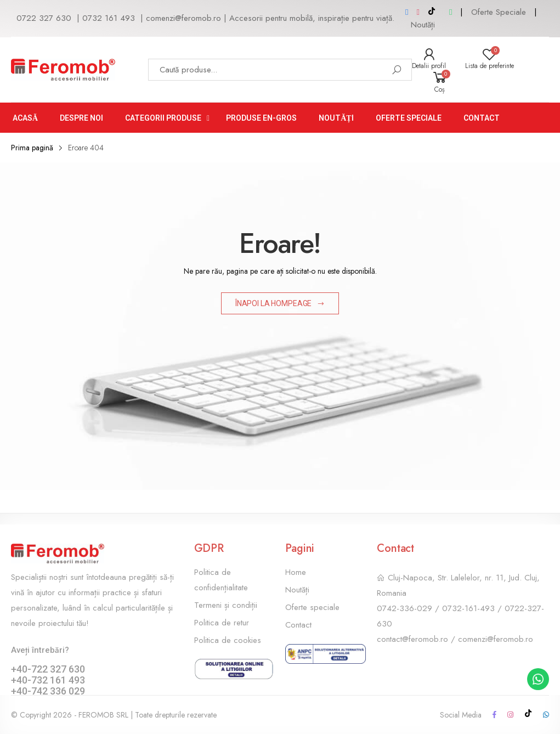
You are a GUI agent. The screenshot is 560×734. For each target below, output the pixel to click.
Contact (298, 625)
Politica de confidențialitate (221, 580)
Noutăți (423, 25)
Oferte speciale (312, 607)
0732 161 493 (109, 18)
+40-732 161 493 (48, 680)
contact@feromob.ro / (417, 639)
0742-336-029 (405, 608)
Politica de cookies (228, 640)
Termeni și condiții (226, 605)
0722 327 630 (44, 18)
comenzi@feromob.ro (183, 18)
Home (296, 572)
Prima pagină (32, 148)
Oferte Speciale (499, 12)
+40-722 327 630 (48, 669)
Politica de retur (222, 623)
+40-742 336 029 (48, 691)
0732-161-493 (468, 608)
